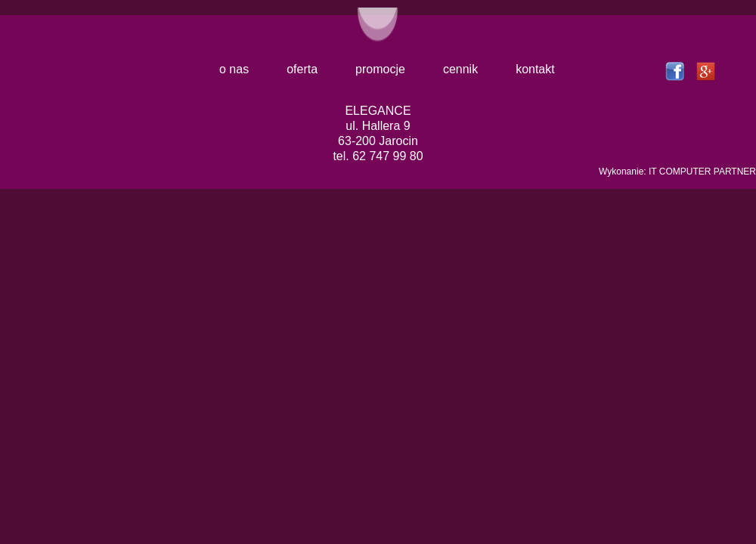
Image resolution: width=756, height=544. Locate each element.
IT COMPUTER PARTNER (702, 172)
